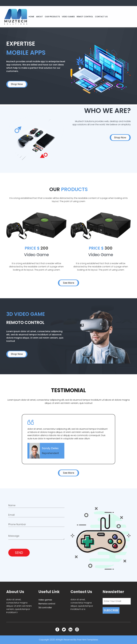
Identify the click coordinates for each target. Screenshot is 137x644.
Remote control (47, 604)
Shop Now (17, 84)
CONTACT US (101, 17)
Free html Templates (88, 640)
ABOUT (39, 17)
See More (69, 283)
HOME (31, 17)
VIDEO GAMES (68, 17)
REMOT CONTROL (85, 17)
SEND (19, 553)
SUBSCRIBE (111, 610)
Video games (45, 600)
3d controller (45, 608)
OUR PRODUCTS (52, 17)
